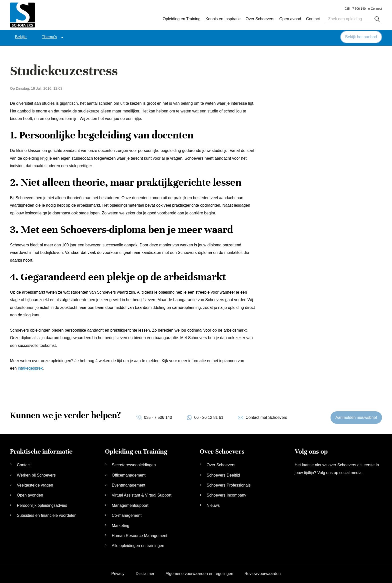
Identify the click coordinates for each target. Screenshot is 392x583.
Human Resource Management (139, 535)
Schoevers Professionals (228, 484)
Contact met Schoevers (266, 416)
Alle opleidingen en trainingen (138, 545)
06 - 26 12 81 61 (209, 416)
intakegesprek (30, 367)
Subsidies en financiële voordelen (46, 515)
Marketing (120, 525)
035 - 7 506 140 (355, 9)
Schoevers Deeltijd (223, 474)
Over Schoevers (260, 19)
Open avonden (30, 494)
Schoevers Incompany (226, 494)
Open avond (290, 19)
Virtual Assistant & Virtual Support (142, 494)
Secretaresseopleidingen (134, 464)
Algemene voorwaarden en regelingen (199, 573)
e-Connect (375, 9)
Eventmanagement (128, 484)
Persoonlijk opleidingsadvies (42, 505)
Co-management (127, 515)
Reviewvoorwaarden (263, 573)
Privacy (118, 573)
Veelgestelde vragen (35, 484)
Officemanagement (129, 474)
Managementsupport (130, 505)
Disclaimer (145, 573)
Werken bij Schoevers (36, 474)
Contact (24, 464)
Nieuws (213, 505)
